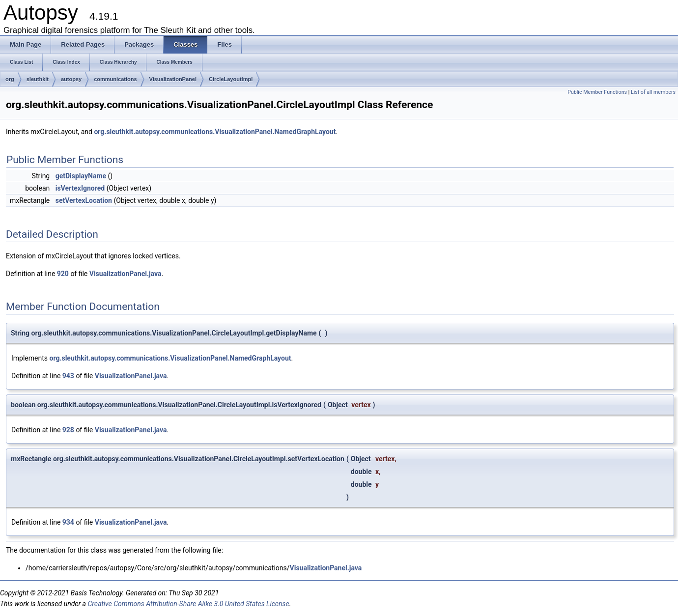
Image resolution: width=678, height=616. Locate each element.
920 (63, 274)
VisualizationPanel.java (126, 274)
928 (68, 430)
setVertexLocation (84, 200)
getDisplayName (81, 176)
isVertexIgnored (80, 188)
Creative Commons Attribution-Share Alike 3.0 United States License (188, 604)
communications (115, 79)
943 (68, 376)
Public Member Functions (597, 92)
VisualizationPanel (173, 79)
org (10, 79)
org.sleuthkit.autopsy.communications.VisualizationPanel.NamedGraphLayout (215, 132)
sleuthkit (38, 79)
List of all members (653, 92)
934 (68, 522)
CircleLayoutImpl (231, 79)
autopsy (71, 79)
